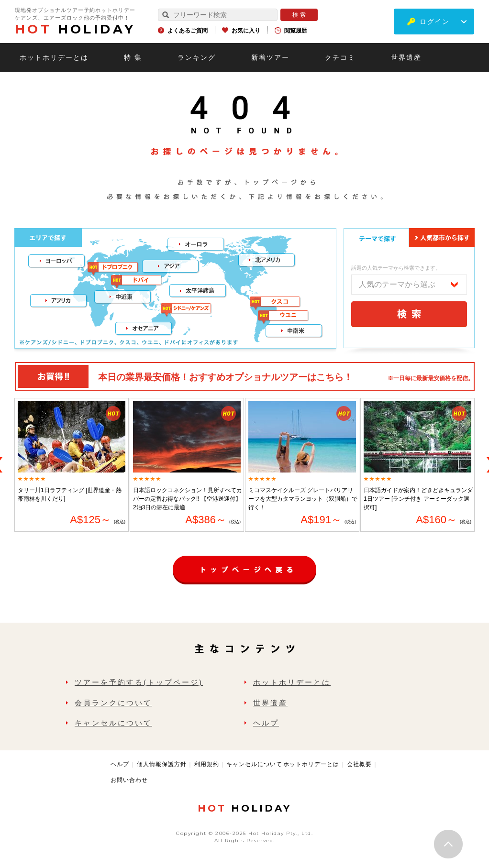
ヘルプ (266, 723)
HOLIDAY (75, 29)
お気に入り (246, 31)
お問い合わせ (129, 780)
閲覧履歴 (296, 31)
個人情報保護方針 (162, 764)
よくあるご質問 (188, 31)
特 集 (133, 57)
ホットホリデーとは (54, 57)
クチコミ (340, 57)
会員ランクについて (113, 703)
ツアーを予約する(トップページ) (139, 682)
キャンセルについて (113, 723)
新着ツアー (270, 57)
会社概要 (359, 764)
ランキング (197, 57)
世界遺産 (406, 57)
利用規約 (207, 764)
